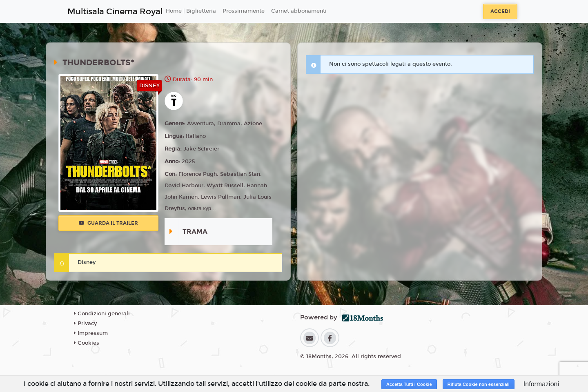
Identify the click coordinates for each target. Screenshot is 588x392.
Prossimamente (244, 11)
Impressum (91, 333)
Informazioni (541, 384)
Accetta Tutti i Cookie (409, 384)
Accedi (500, 11)
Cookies (87, 343)
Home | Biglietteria (191, 11)
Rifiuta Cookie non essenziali (479, 384)
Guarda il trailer (108, 223)
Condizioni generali (102, 314)
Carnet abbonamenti (299, 11)
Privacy (85, 323)
